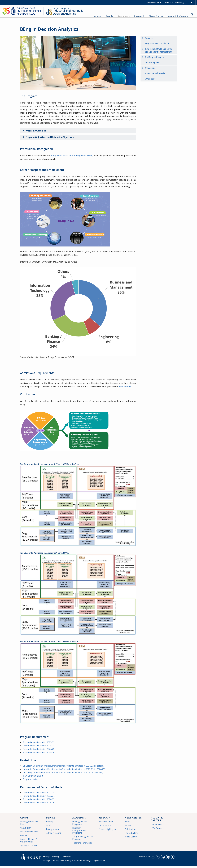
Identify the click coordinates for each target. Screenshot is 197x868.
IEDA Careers (157, 830)
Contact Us (67, 859)
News (127, 824)
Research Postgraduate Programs (79, 832)
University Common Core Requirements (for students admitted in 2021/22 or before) (63, 768)
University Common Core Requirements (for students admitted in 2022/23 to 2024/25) (64, 771)
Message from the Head (29, 825)
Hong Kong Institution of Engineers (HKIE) (72, 158)
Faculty (50, 824)
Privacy (46, 859)
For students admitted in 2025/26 (39, 754)
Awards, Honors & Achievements (29, 842)
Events (128, 827)
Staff (48, 827)
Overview (149, 40)
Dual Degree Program (154, 59)
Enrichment (150, 81)
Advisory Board (54, 835)
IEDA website (125, 388)
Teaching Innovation (82, 845)
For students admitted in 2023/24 (39, 748)
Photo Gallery (131, 835)
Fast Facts (25, 837)
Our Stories (156, 826)
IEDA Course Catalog (33, 778)
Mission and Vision (29, 834)
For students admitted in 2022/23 (39, 744)
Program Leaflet (30, 781)
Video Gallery (131, 839)
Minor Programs (152, 65)
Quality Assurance (29, 847)
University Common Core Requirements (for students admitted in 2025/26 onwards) (63, 775)
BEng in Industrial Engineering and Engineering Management (159, 52)
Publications (131, 831)
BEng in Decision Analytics (157, 46)
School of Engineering (174, 3)
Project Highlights (107, 831)
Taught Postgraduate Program (83, 840)
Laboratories (105, 827)
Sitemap (56, 859)
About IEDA (26, 830)
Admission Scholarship (155, 75)
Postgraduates (53, 831)
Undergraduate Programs (80, 825)
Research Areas (106, 824)
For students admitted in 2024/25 (39, 751)
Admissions (150, 70)
